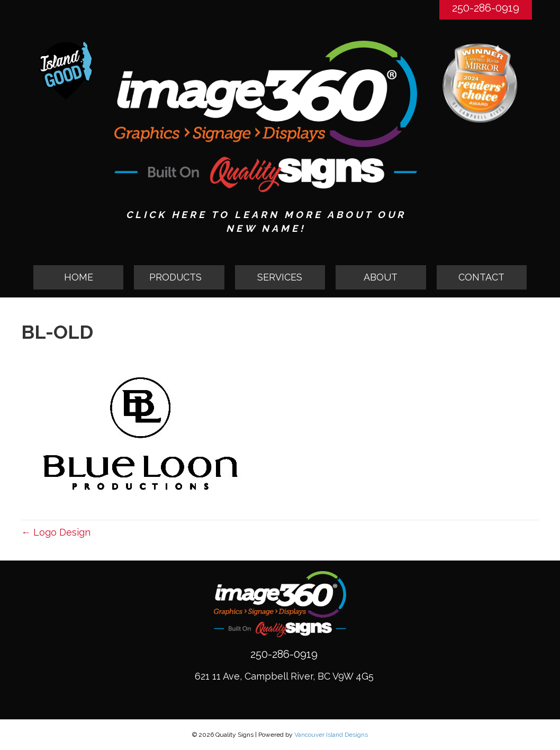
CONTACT (481, 277)
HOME (79, 277)
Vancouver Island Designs (331, 735)
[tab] (179, 277)
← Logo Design (56, 532)
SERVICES (280, 277)
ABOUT (381, 277)
